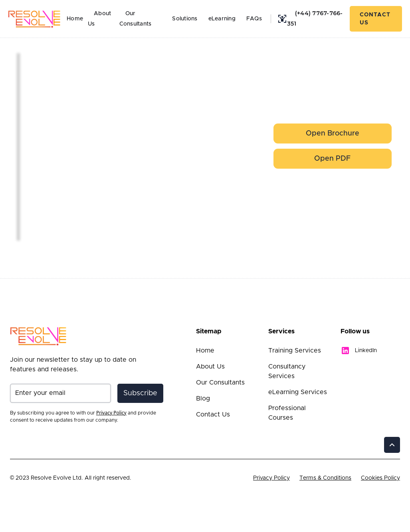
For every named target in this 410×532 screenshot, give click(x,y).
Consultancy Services (287, 371)
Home (75, 19)
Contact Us (375, 19)
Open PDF (332, 159)
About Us (210, 367)
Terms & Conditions (325, 478)
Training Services (295, 351)
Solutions (185, 19)
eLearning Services (298, 392)
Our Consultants (136, 19)
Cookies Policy (380, 478)
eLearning (222, 19)
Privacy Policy (271, 478)
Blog (203, 399)
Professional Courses (287, 413)
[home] (34, 19)
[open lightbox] (46, 60)
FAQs (254, 19)
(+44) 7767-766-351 (315, 18)
